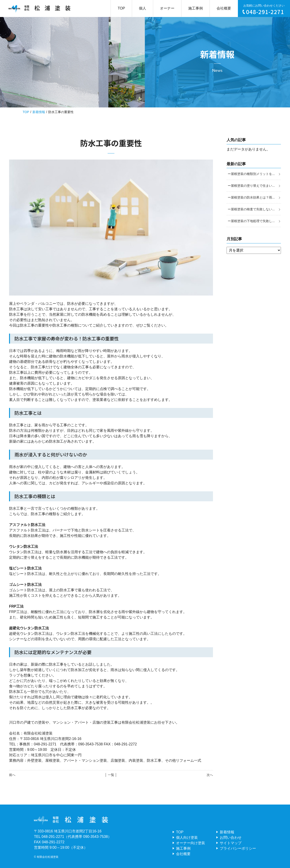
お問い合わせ (231, 838)
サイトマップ (231, 843)
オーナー (167, 8)
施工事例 (196, 8)
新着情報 (39, 112)
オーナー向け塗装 (191, 843)
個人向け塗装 (187, 838)
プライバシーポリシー (238, 848)
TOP (121, 8)
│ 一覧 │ (111, 775)
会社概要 (224, 8)
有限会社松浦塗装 (48, 857)
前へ (12, 775)
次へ (210, 775)
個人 (143, 8)
